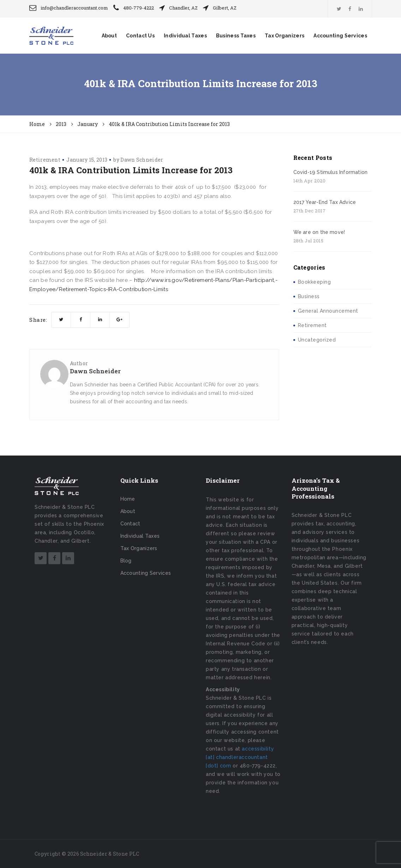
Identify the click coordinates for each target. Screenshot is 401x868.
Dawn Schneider (142, 160)
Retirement (45, 160)
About (109, 36)
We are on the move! (319, 232)
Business (309, 296)
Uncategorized (317, 340)
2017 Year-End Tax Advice (325, 202)
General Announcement (328, 311)
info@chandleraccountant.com (74, 8)
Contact (130, 524)
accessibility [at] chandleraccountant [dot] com (240, 757)
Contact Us (140, 36)
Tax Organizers (285, 36)
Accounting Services (340, 36)
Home (128, 499)
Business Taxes (236, 36)
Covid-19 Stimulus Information (331, 172)
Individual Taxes (185, 36)
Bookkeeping (315, 282)
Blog (126, 561)
